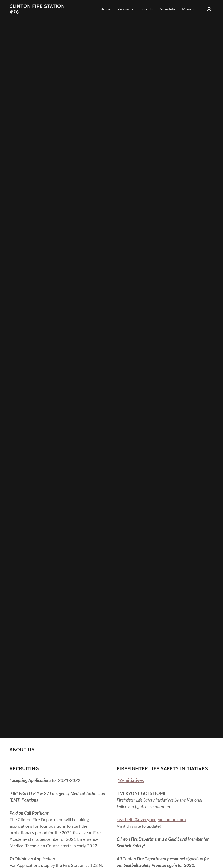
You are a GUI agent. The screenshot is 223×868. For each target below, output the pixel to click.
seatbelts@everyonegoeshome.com (151, 819)
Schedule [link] (168, 9)
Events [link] (147, 9)
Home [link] (105, 9)
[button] (189, 9)
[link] (40, 12)
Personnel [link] (126, 9)
